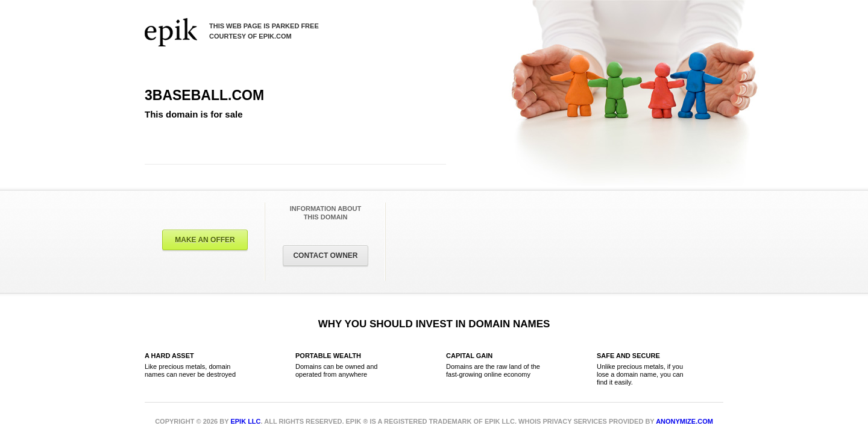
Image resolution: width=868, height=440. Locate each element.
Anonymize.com (684, 421)
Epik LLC (245, 421)
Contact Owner (325, 256)
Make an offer (205, 240)
